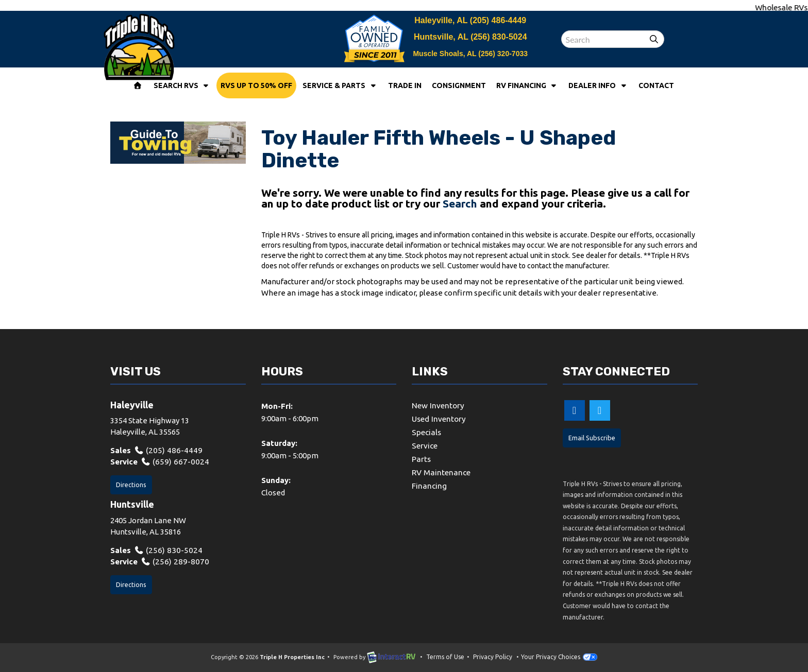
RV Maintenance (441, 471)
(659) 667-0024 (172, 462)
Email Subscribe (591, 437)
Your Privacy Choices (559, 657)
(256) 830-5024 (499, 37)
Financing (429, 484)
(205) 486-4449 (498, 20)
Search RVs (182, 85)
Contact (656, 85)
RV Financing (527, 85)
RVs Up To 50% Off (256, 85)
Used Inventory (439, 418)
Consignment (459, 85)
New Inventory (438, 406)
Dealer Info (598, 85)
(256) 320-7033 (503, 54)
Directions (131, 484)
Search (460, 203)
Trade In (405, 85)
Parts (421, 458)
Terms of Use (445, 657)
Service (425, 445)
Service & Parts (340, 85)
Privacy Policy (493, 657)
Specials (426, 431)
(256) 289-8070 (172, 561)
